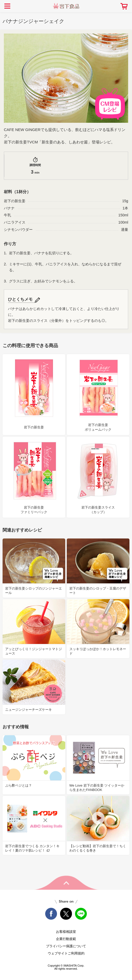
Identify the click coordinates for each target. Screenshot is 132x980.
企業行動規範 (66, 939)
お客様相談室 (66, 932)
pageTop (66, 883)
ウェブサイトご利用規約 (66, 953)
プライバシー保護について (66, 946)
